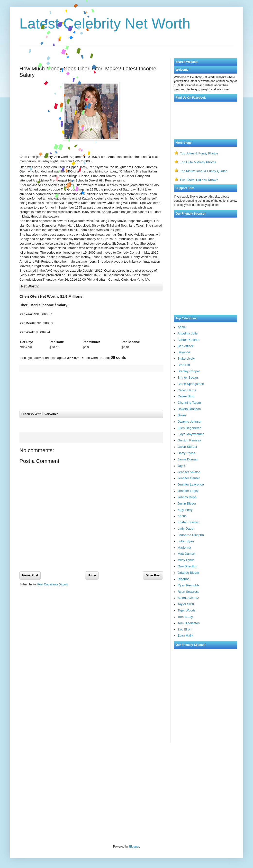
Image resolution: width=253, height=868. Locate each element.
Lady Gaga (185, 529)
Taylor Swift (186, 604)
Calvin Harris (187, 390)
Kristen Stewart (188, 522)
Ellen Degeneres (190, 428)
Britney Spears (188, 377)
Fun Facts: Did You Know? (199, 180)
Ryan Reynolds (188, 585)
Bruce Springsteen (191, 384)
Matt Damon (186, 554)
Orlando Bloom (188, 573)
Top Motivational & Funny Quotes (204, 171)
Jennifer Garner (189, 478)
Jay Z (181, 466)
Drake (182, 415)
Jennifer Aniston (189, 472)
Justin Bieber (187, 503)
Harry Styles (186, 453)
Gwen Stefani (187, 447)
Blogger (134, 847)
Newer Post (30, 579)
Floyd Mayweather (191, 434)
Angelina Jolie (188, 333)
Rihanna (184, 579)
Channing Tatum (189, 403)
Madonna (184, 548)
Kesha (182, 516)
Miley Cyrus (186, 560)
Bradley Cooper (189, 371)
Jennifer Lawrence (191, 484)
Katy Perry (185, 510)
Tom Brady (185, 617)
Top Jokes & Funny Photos (199, 153)
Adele (182, 327)
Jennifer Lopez (188, 491)
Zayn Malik (185, 635)
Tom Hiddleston (189, 623)
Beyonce (184, 352)
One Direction (187, 566)
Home (92, 579)
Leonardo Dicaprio (191, 535)
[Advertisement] (126, 45)
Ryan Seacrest (188, 592)
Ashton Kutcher (189, 340)
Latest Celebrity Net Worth (105, 24)
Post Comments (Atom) (52, 589)
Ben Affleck (186, 346)
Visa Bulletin (27, 760)
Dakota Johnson (189, 409)
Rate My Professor (48, 760)
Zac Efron (185, 629)
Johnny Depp (187, 497)
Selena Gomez (188, 598)
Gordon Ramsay (189, 440)
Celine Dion (186, 396)
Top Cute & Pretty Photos (198, 162)
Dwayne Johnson (190, 422)
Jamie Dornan (188, 459)
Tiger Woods (187, 610)
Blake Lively (186, 358)
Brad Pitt (184, 365)
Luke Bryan (186, 541)
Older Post (153, 579)
